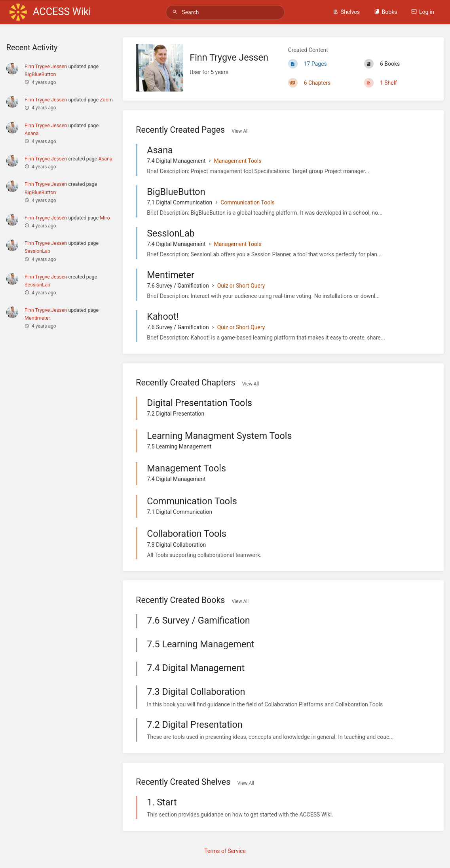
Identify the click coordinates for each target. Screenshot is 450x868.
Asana (31, 133)
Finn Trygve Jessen (46, 66)
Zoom (106, 100)
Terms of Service (225, 851)
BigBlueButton (40, 74)
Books (386, 12)
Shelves (346, 12)
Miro (105, 218)
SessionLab (37, 251)
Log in (423, 12)
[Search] (176, 12)
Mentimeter (37, 318)
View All (240, 131)
